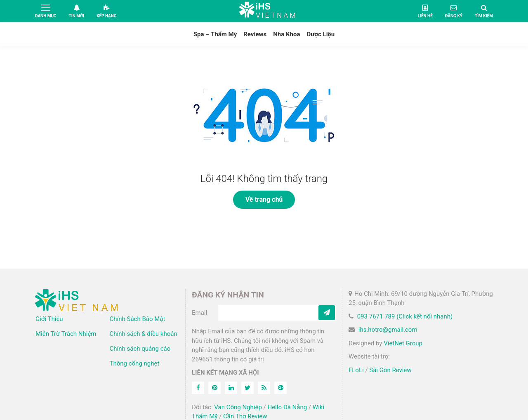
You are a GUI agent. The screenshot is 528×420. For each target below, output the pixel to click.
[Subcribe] (327, 313)
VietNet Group (403, 343)
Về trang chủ (264, 199)
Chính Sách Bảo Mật (138, 319)
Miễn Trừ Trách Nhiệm (66, 334)
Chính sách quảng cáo (140, 349)
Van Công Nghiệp (238, 407)
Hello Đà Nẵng (287, 407)
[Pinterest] (214, 388)
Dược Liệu (321, 34)
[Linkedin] (231, 388)
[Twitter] (247, 388)
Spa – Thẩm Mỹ (215, 34)
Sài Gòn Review (390, 370)
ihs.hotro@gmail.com (388, 330)
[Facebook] (198, 388)
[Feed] (264, 388)
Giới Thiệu (49, 319)
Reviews (255, 34)
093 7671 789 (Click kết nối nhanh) (405, 316)
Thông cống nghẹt (135, 363)
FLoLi (356, 370)
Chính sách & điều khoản (144, 334)
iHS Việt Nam (267, 11)
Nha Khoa (286, 34)
